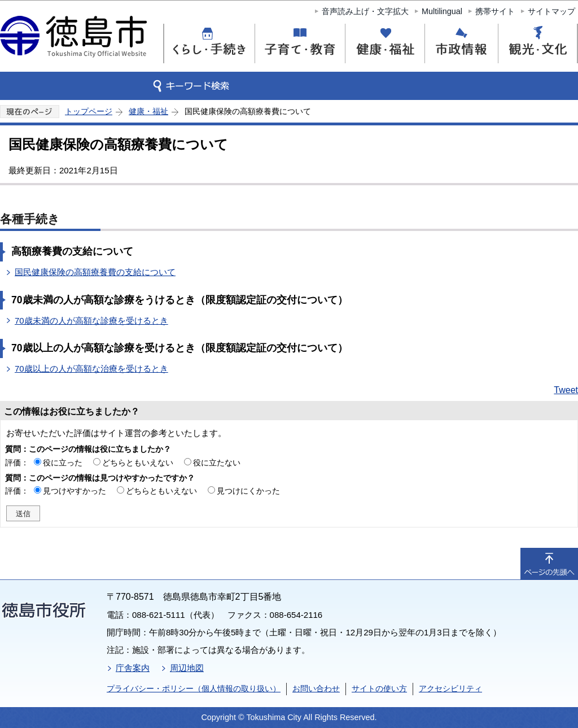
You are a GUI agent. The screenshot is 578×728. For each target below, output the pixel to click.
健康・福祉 (148, 111)
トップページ (89, 111)
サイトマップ (551, 11)
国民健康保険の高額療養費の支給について (95, 272)
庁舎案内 (133, 668)
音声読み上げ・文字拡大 (365, 11)
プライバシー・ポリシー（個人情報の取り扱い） (194, 688)
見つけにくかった (248, 491)
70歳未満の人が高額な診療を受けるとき (91, 321)
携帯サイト (495, 11)
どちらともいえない (138, 463)
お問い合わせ (316, 688)
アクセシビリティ (450, 688)
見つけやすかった (75, 491)
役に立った (63, 463)
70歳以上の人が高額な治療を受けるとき (91, 369)
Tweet (566, 390)
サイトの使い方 (379, 688)
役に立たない (217, 463)
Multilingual (442, 11)
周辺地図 (187, 668)
